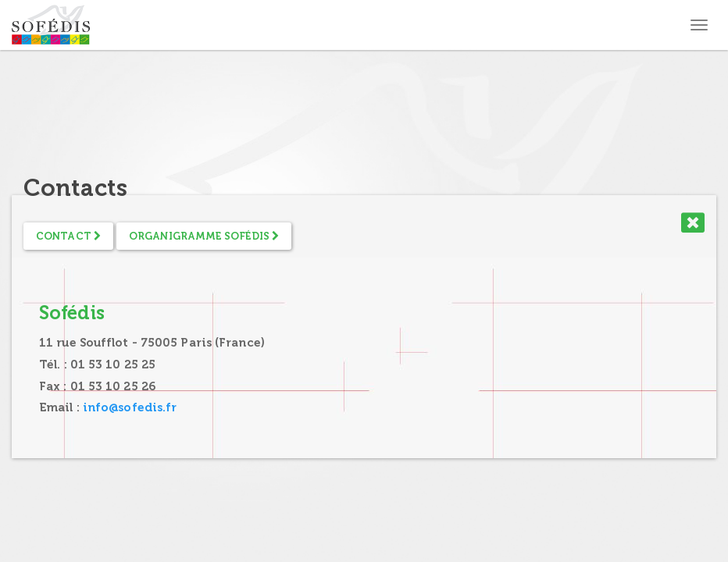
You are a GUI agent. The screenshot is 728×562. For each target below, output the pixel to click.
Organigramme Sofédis (204, 236)
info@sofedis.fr (130, 407)
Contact (68, 236)
